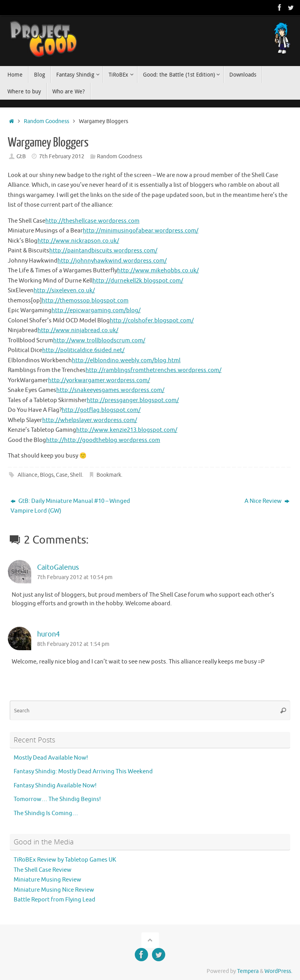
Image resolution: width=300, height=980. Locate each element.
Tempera (248, 971)
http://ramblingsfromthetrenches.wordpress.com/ (154, 370)
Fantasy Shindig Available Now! (55, 786)
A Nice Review (267, 501)
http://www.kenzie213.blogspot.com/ (127, 430)
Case (62, 475)
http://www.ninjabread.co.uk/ (78, 330)
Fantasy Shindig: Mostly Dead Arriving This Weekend (83, 772)
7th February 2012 (62, 156)
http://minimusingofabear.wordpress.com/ (141, 231)
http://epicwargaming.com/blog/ (96, 310)
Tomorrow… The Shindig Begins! (57, 799)
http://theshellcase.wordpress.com (92, 221)
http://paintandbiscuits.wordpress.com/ (103, 251)
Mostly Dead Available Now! (51, 758)
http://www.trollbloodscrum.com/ (99, 341)
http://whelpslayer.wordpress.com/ (90, 420)
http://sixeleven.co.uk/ (64, 291)
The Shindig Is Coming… (46, 813)
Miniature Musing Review (47, 880)
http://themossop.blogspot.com (85, 301)
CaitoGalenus (58, 567)
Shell (76, 475)
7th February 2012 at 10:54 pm (75, 577)
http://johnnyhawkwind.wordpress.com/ (112, 261)
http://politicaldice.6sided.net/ (83, 350)
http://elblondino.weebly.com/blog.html (126, 360)
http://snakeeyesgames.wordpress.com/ (110, 390)
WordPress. (278, 971)
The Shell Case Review (43, 870)
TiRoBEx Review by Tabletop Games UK (65, 860)
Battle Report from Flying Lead (54, 900)
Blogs (47, 475)
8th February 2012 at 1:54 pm (73, 644)
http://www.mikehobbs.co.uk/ (158, 271)
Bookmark (109, 475)
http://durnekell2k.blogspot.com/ (138, 281)
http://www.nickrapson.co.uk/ (78, 241)
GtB (21, 156)
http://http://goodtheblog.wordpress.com (103, 440)
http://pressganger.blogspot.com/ (133, 400)
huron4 (48, 634)
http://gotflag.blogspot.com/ (101, 410)
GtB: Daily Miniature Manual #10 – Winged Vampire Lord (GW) (70, 506)
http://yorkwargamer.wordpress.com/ (99, 380)
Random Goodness (46, 121)
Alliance (28, 475)
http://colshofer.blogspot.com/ (152, 321)
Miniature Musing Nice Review (54, 890)
